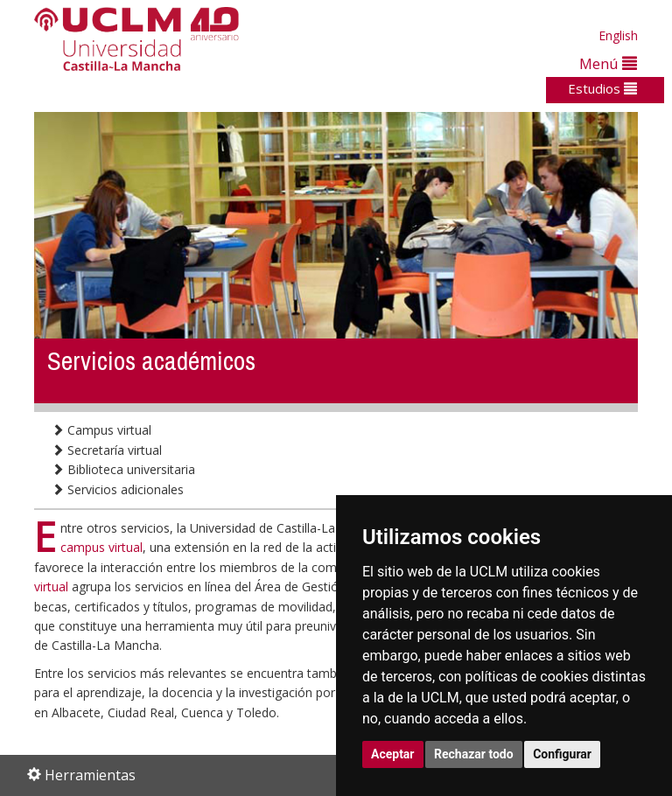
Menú (608, 63)
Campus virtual (101, 430)
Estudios (602, 88)
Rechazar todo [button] (474, 754)
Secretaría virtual (107, 450)
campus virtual (101, 547)
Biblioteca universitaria (123, 469)
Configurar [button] (562, 754)
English (618, 35)
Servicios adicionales (118, 489)
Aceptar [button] (393, 754)
